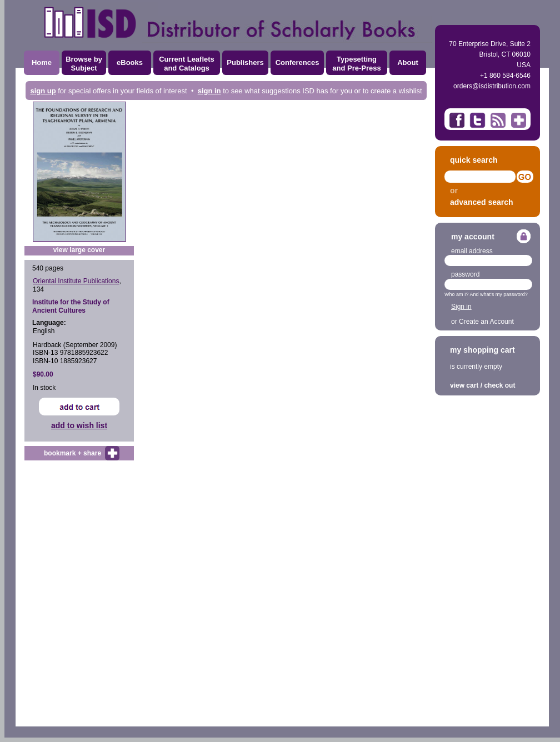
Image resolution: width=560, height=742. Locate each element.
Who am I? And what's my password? (486, 294)
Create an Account (486, 322)
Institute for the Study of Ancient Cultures (71, 306)
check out (499, 385)
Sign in (461, 307)
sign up (43, 91)
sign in (209, 91)
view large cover (79, 250)
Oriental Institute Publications (76, 281)
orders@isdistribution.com (492, 86)
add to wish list (79, 425)
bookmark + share (72, 453)
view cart (464, 385)
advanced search (482, 202)
